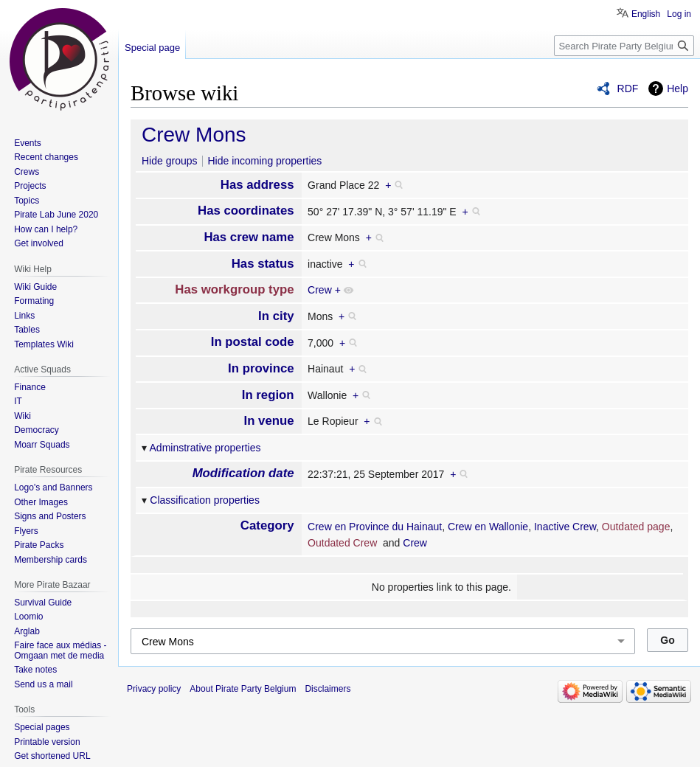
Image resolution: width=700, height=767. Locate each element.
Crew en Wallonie (488, 527)
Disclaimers (328, 689)
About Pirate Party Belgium (243, 689)
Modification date (243, 473)
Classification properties (205, 500)
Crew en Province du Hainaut (375, 527)
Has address (257, 185)
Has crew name (249, 237)
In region (268, 395)
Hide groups (170, 161)
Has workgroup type (234, 289)
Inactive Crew (565, 527)
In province (261, 368)
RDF (628, 88)
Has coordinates (246, 211)
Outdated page (636, 527)
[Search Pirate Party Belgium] (624, 46)
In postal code (253, 342)
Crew (320, 290)
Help (678, 88)
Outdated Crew (342, 543)
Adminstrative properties (205, 448)
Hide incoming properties (264, 161)
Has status (263, 264)
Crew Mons (194, 135)
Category (267, 525)
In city (276, 316)
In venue (269, 421)
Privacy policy (154, 689)
